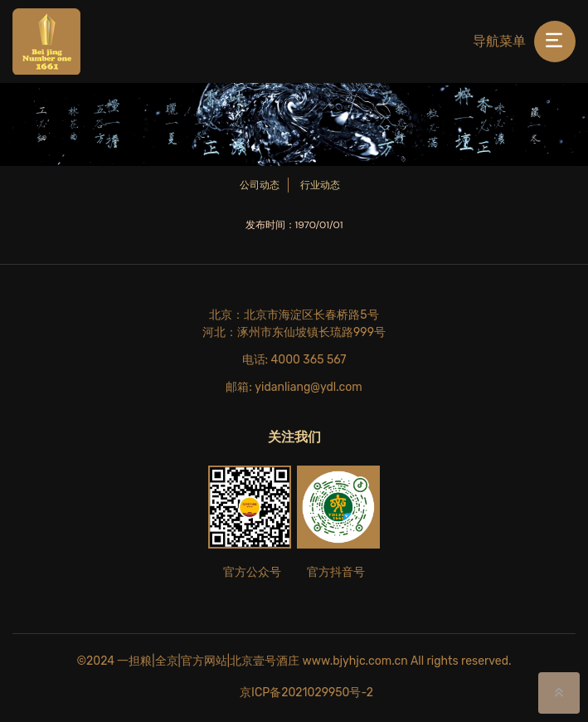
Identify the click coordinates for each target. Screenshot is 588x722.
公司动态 (260, 185)
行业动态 (320, 185)
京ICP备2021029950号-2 (306, 693)
